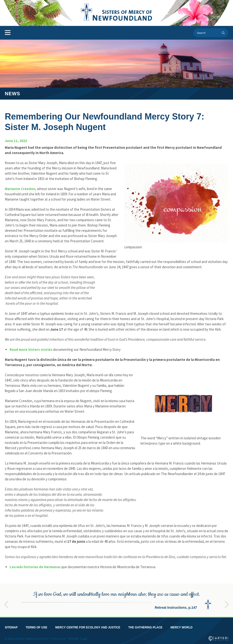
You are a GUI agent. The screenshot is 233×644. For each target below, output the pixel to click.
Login (85, 638)
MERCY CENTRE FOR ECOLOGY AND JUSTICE (88, 626)
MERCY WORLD (182, 626)
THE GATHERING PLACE (145, 626)
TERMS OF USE (37, 626)
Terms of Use (59, 638)
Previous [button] (6, 601)
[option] (116, 599)
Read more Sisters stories (31, 349)
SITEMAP (11, 626)
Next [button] (227, 601)
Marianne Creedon (20, 189)
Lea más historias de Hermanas (35, 567)
